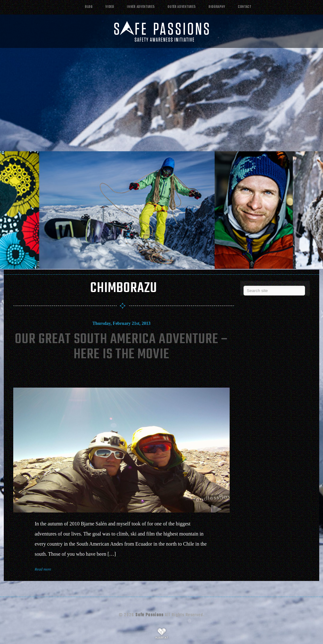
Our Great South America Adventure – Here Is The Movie (122, 347)
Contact (244, 7)
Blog (89, 7)
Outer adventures (182, 7)
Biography (217, 7)
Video (110, 7)
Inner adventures (141, 7)
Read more (43, 569)
